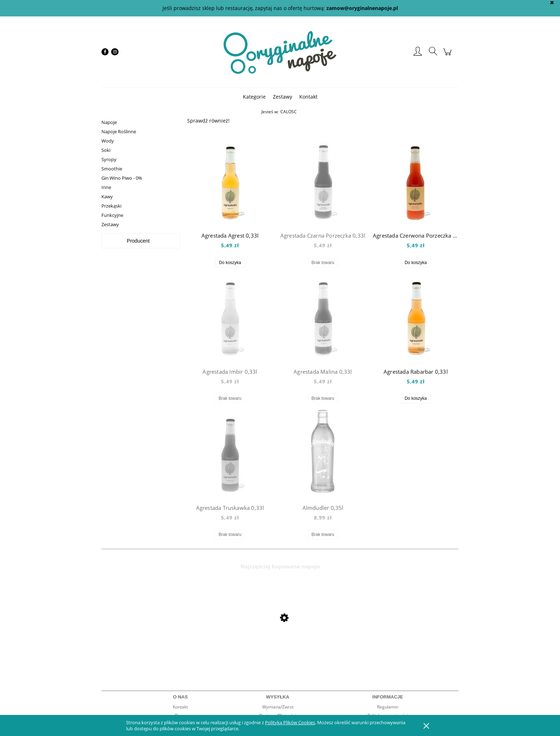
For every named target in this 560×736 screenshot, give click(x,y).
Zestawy (110, 224)
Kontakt (180, 707)
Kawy (107, 197)
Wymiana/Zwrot (278, 707)
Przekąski (111, 206)
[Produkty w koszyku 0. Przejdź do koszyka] (448, 56)
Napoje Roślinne (119, 131)
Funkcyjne (112, 215)
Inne (106, 187)
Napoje (109, 122)
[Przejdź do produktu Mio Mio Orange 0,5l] (159, 637)
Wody (108, 141)
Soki (106, 150)
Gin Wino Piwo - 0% (122, 178)
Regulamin (388, 707)
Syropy (109, 159)
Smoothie (112, 169)
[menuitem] (254, 97)
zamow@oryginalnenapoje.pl (362, 8)
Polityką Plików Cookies (290, 722)
